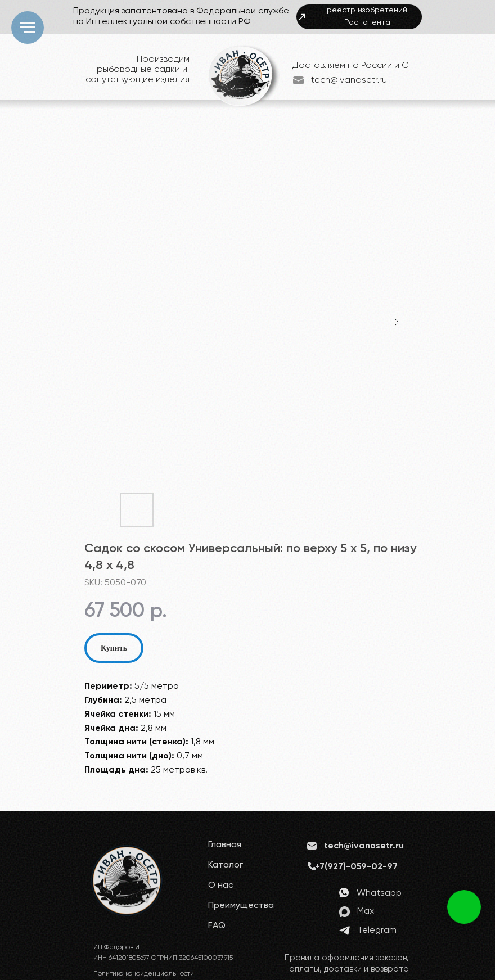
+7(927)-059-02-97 (356, 867)
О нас (221, 886)
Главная (225, 845)
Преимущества (241, 906)
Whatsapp (379, 893)
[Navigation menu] (28, 28)
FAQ (217, 926)
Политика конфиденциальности (144, 974)
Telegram (377, 931)
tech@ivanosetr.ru (349, 80)
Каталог (226, 865)
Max (366, 911)
